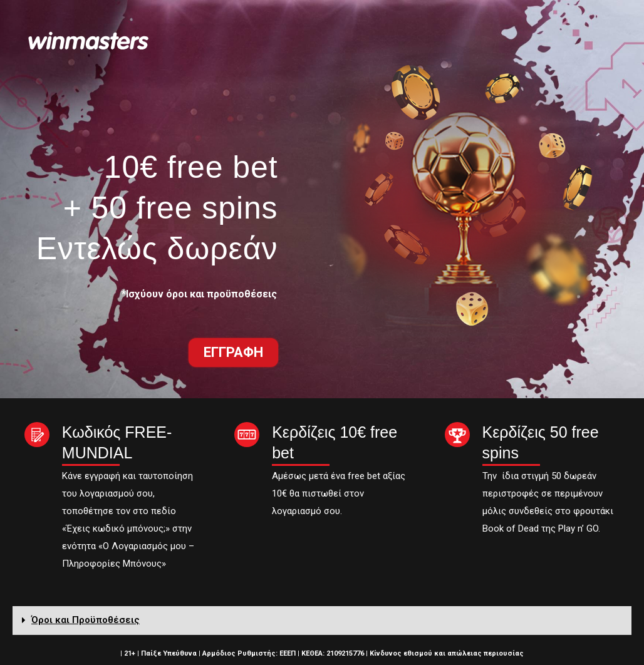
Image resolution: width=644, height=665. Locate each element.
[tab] (322, 621)
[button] (233, 353)
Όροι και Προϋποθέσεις (86, 620)
